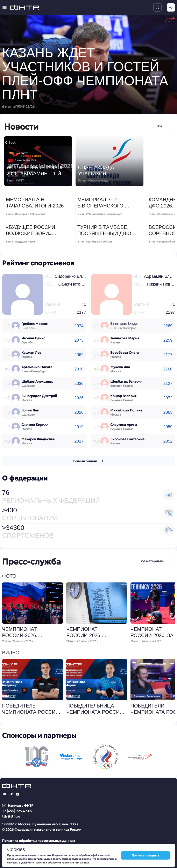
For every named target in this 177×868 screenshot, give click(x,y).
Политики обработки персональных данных (62, 863)
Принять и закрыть (145, 855)
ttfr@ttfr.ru (11, 816)
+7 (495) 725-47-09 (17, 811)
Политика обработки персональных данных (39, 841)
